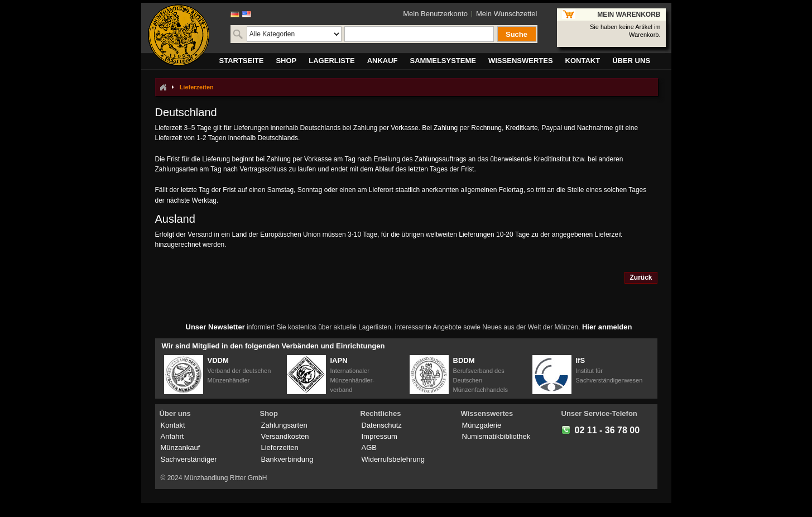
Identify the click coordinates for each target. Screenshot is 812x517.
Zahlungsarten (284, 425)
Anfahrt (172, 436)
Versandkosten (285, 436)
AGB (369, 447)
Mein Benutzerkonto (435, 14)
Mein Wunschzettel (507, 14)
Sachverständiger (189, 459)
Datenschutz (382, 425)
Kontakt (173, 425)
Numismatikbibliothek (496, 436)
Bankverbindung (287, 459)
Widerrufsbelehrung (393, 459)
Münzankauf (181, 447)
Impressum (379, 436)
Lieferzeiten (280, 447)
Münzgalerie (482, 425)
